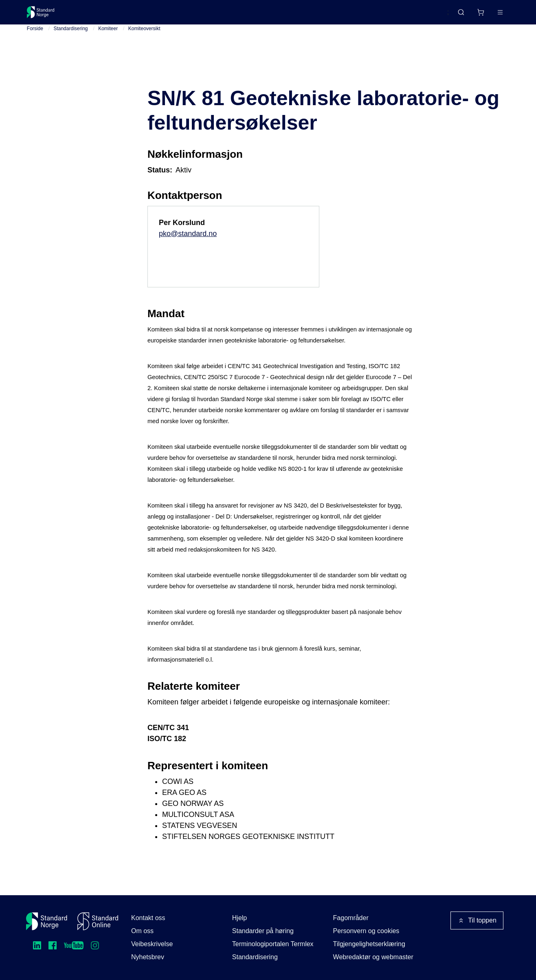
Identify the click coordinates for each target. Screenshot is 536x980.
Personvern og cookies (366, 931)
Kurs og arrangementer (215, 15)
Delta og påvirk (146, 15)
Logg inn (490, 15)
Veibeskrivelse (152, 944)
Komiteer (108, 41)
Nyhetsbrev (148, 957)
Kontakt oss (148, 918)
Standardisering (70, 41)
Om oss (142, 931)
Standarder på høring (263, 931)
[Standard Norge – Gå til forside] (46, 15)
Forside (35, 41)
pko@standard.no (188, 246)
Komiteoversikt (144, 41)
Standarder (96, 15)
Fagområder (351, 918)
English (423, 16)
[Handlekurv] (457, 15)
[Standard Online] (98, 921)
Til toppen (477, 920)
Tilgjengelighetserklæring (369, 944)
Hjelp (239, 918)
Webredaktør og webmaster (373, 957)
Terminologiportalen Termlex (273, 944)
